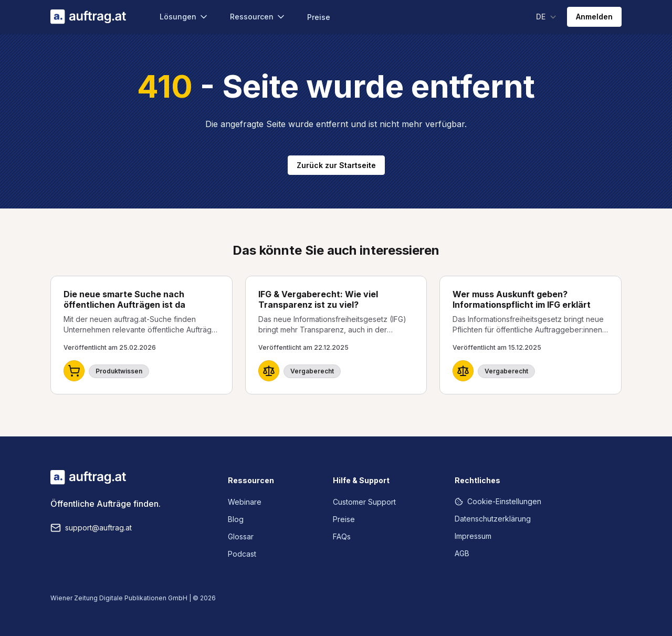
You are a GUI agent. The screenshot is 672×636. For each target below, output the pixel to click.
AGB (462, 553)
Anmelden (594, 17)
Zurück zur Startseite (336, 165)
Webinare (245, 502)
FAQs (342, 536)
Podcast (242, 554)
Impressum (473, 536)
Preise (319, 17)
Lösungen (184, 17)
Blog (236, 519)
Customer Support (364, 502)
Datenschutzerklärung (493, 519)
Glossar (241, 536)
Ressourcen (258, 17)
